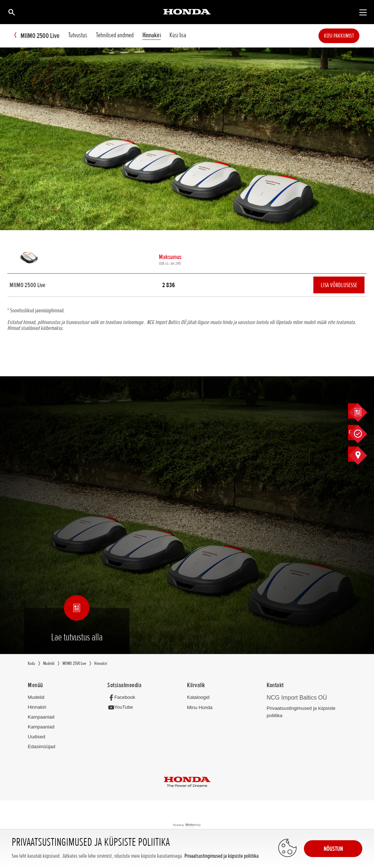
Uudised (37, 737)
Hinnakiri (37, 707)
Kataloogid (198, 698)
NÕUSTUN (333, 849)
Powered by (187, 826)
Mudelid (36, 698)
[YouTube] (122, 708)
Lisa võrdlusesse (339, 285)
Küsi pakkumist (350, 36)
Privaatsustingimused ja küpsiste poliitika (222, 856)
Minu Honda (200, 708)
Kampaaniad (41, 717)
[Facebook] (123, 698)
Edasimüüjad (41, 747)
